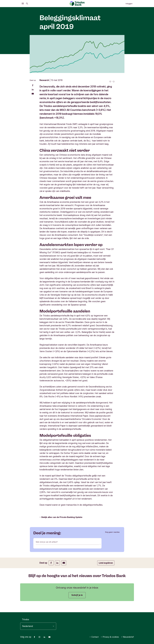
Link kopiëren (106, 563)
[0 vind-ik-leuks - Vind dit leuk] (110, 82)
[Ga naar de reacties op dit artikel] (114, 82)
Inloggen (129, 4)
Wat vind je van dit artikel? (48, 542)
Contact (93, 637)
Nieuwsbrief (127, 637)
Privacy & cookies (109, 637)
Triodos (26, 619)
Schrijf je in (77, 595)
